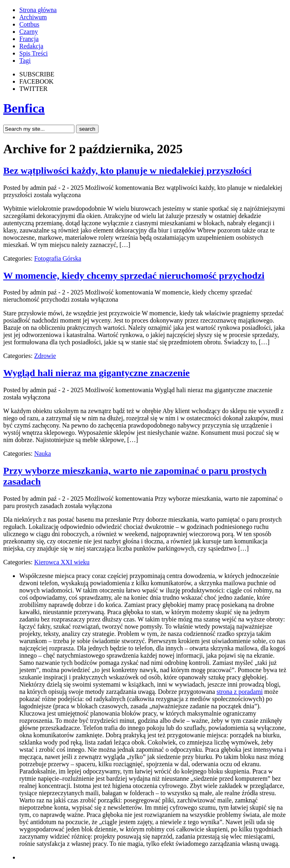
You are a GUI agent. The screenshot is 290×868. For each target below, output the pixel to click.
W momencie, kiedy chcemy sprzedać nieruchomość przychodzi (134, 276)
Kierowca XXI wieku (62, 562)
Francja (29, 39)
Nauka (43, 454)
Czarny (29, 32)
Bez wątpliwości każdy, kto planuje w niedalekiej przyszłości (127, 171)
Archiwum (33, 17)
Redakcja (31, 46)
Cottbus (29, 24)
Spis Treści (34, 53)
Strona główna (38, 10)
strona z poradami (240, 692)
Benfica (24, 108)
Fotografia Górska (58, 258)
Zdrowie (45, 356)
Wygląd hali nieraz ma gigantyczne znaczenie (97, 373)
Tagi (25, 61)
